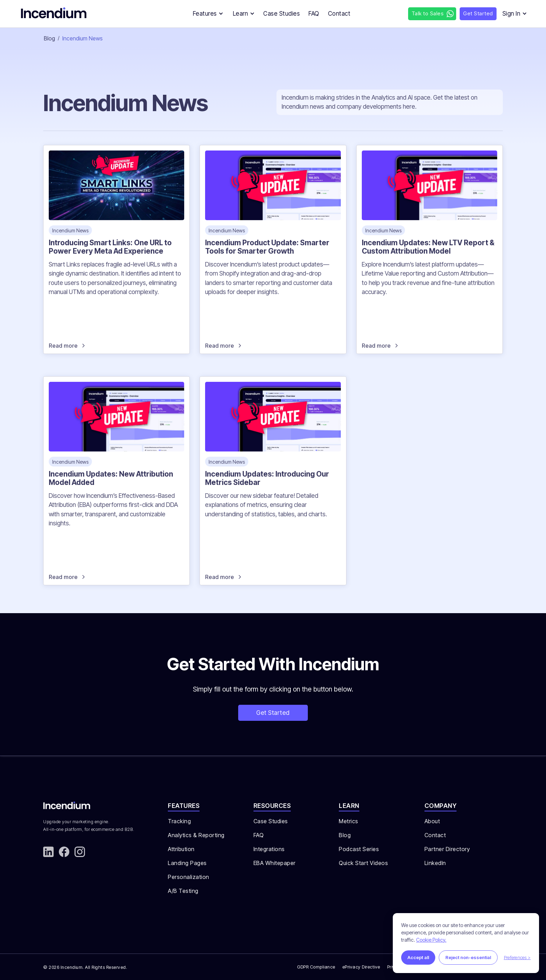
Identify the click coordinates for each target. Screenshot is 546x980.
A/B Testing (183, 891)
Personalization (189, 877)
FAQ (259, 835)
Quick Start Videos (363, 863)
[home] (56, 14)
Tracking (179, 821)
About (432, 821)
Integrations (269, 849)
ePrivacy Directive (361, 967)
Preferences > (517, 957)
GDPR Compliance (316, 967)
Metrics (349, 821)
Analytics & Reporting (196, 835)
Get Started (273, 713)
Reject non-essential (468, 957)
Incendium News (83, 38)
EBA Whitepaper (275, 863)
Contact (435, 835)
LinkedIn (435, 863)
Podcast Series (359, 849)
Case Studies (271, 821)
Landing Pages (187, 863)
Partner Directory (447, 849)
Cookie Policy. (431, 940)
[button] (206, 14)
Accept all (418, 957)
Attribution (181, 849)
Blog (49, 38)
